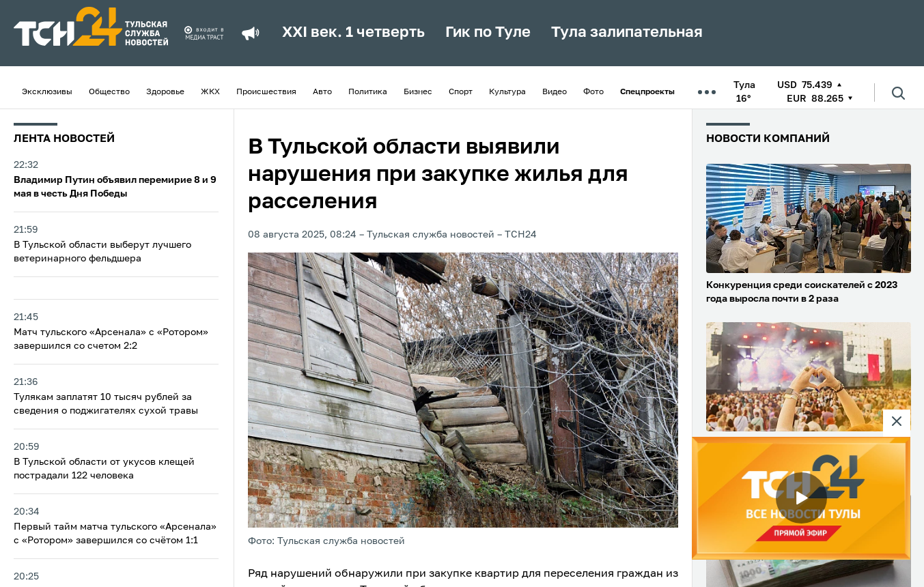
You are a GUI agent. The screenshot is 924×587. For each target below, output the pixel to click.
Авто (322, 92)
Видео (555, 92)
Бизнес (418, 92)
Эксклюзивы (47, 92)
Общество (109, 92)
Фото (593, 92)
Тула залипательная (627, 33)
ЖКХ (210, 92)
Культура (507, 92)
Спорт (461, 92)
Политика (368, 92)
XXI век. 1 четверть (353, 33)
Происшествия (266, 92)
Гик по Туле (488, 33)
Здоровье (165, 92)
